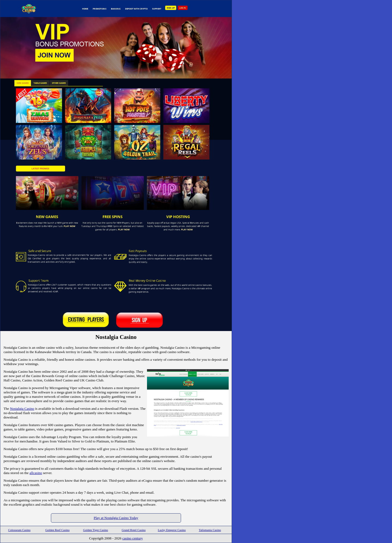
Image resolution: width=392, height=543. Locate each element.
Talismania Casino (210, 530)
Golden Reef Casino (57, 530)
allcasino (36, 473)
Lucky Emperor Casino (172, 530)
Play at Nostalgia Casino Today (116, 518)
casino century (132, 538)
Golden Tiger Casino (96, 530)
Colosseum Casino (19, 530)
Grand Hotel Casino (134, 530)
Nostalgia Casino (22, 409)
